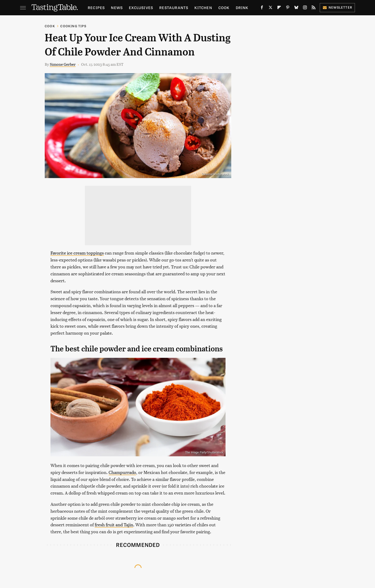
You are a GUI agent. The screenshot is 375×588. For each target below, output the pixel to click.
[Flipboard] (279, 8)
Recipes (96, 8)
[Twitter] (270, 8)
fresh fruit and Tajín (114, 525)
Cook (224, 8)
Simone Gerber (63, 64)
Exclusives (141, 8)
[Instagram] (305, 8)
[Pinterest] (288, 8)
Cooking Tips (73, 26)
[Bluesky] (296, 8)
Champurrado (122, 472)
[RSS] (314, 8)
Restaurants (174, 8)
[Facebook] (262, 8)
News (117, 8)
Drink (242, 8)
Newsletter (337, 7)
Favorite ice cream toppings (77, 253)
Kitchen (203, 8)
